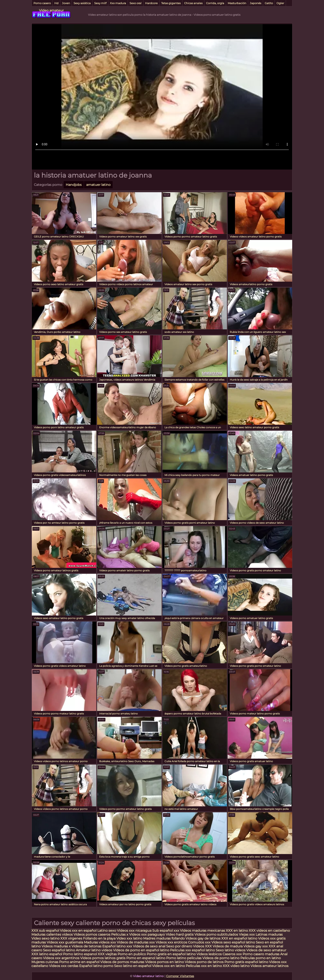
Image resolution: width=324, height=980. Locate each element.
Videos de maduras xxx (136, 942)
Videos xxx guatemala (65, 942)
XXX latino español (47, 954)
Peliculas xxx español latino (192, 950)
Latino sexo (107, 931)
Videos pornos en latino (164, 962)
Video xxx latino (129, 938)
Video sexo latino (45, 938)
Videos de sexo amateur (266, 950)
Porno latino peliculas (184, 958)
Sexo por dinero (180, 946)
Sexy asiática (82, 3)
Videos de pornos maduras (122, 962)
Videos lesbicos (209, 954)
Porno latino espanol (80, 954)
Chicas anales (193, 3)
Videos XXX (202, 946)
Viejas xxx (247, 934)
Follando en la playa (99, 938)
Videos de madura (228, 946)
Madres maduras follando (164, 938)
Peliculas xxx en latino (204, 966)
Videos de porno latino (221, 958)
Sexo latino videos (231, 950)
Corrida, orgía (215, 3)
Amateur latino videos (94, 950)
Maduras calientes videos (52, 934)
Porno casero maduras (261, 954)
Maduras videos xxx (100, 942)
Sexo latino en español (133, 966)
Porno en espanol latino (146, 958)
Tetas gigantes (171, 3)
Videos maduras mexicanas (203, 931)
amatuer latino (98, 185)
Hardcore (151, 3)
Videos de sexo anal (149, 946)
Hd (56, 3)
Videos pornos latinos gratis (103, 958)
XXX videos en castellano (269, 931)
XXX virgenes (71, 938)
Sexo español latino (59, 950)
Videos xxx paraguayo (147, 934)
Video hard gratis (180, 934)
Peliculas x (120, 934)
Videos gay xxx (256, 946)
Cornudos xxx (199, 942)
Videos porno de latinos (204, 962)
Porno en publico (132, 954)
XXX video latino (236, 966)
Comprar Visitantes (180, 976)
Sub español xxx (166, 931)
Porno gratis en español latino (171, 954)
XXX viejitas (107, 954)
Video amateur (51, 10)
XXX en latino (237, 931)
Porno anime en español (79, 962)
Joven (66, 3)
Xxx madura (118, 3)
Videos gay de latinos (203, 938)
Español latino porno (96, 966)
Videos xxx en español (78, 931)
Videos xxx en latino (169, 966)
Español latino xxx (117, 946)
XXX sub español (45, 931)
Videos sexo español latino (233, 942)
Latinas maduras (269, 934)
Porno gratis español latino (246, 962)
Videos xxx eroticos (171, 942)
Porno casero (42, 3)
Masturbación (237, 3)
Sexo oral (136, 3)
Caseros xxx (232, 954)
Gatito (269, 3)
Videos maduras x (56, 946)
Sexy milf (100, 3)
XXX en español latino (239, 938)
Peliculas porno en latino (261, 958)
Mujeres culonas (45, 962)
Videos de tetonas (86, 946)
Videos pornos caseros (92, 934)
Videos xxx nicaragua (134, 931)
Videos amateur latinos (269, 966)
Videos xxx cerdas (64, 966)
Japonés (256, 3)
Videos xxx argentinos (61, 958)
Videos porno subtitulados (216, 934)
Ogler (280, 3)
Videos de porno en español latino (141, 950)
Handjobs (74, 185)
